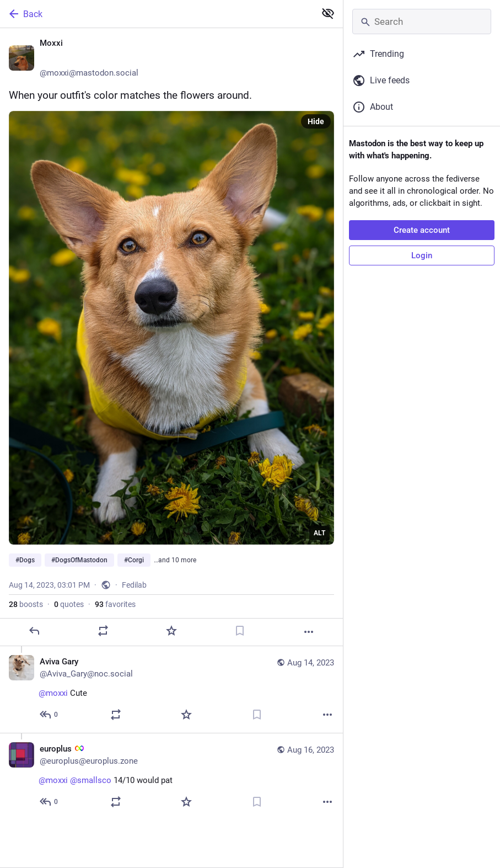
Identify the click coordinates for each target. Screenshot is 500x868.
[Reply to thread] (49, 715)
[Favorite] (171, 631)
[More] (309, 632)
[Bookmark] (240, 631)
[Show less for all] (328, 13)
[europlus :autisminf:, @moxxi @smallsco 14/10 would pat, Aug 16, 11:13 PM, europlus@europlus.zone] (171, 776)
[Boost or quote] (103, 631)
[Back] (157, 14)
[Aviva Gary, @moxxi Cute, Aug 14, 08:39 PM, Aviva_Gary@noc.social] (171, 689)
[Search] (422, 22)
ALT (319, 533)
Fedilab (134, 585)
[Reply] (34, 631)
